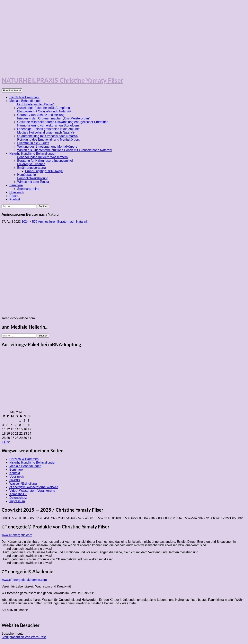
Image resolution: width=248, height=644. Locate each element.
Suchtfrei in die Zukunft (33, 143)
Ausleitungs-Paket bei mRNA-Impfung (44, 108)
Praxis (14, 196)
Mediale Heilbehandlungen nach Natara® (46, 132)
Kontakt (15, 199)
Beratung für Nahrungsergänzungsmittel (45, 161)
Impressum (17, 501)
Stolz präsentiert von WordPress (24, 637)
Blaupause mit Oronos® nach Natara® (44, 111)
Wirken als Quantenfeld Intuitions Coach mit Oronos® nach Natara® (64, 150)
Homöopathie (27, 175)
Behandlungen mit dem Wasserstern (42, 157)
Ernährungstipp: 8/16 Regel (44, 171)
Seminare (16, 185)
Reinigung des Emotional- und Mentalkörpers (49, 139)
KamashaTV (18, 494)
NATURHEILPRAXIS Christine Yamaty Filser (62, 80)
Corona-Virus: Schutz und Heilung (41, 115)
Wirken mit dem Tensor (33, 182)
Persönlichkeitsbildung (33, 178)
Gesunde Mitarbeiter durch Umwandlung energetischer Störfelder (62, 122)
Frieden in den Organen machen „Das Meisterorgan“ (54, 118)
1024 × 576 (29, 222)
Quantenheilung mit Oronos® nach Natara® (48, 136)
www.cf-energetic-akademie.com (24, 580)
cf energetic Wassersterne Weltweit (34, 487)
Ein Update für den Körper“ (36, 104)
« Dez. (6, 442)
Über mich (17, 192)
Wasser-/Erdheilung (23, 484)
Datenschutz (18, 498)
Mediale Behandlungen (25, 101)
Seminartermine (28, 189)
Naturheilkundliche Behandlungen (33, 154)
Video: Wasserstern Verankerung (32, 491)
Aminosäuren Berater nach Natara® (63, 222)
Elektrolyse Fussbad (31, 164)
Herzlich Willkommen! (24, 97)
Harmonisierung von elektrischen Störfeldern (48, 125)
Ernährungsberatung (31, 168)
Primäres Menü (12, 90)
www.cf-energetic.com (17, 535)
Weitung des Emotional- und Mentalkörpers (47, 147)
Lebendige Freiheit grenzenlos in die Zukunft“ (49, 129)
